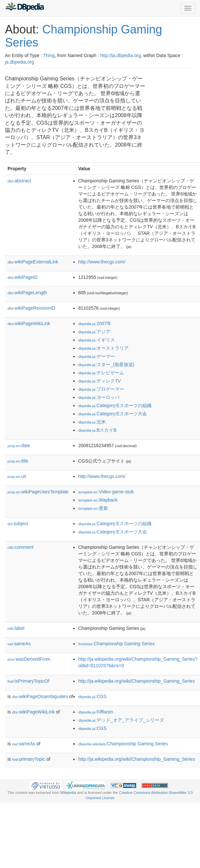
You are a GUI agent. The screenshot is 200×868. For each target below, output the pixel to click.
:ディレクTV (100, 381)
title (18, 461)
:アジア (94, 332)
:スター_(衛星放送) (106, 364)
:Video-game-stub (106, 492)
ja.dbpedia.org (19, 62)
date (19, 445)
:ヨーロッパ (99, 397)
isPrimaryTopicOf (28, 681)
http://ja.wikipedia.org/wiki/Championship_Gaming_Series (136, 681)
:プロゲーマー (101, 389)
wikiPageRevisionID (31, 308)
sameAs (19, 644)
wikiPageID (23, 277)
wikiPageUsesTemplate (38, 492)
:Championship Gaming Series (116, 644)
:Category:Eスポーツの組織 (115, 405)
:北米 (92, 422)
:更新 (93, 508)
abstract (19, 181)
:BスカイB (97, 430)
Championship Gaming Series (83, 36)
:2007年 (95, 323)
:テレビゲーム (101, 373)
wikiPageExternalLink (33, 262)
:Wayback (98, 500)
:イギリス (97, 340)
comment (20, 547)
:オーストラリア (103, 348)
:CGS (92, 696)
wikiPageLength (27, 293)
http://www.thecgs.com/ (102, 262)
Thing (49, 55)
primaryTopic (29, 759)
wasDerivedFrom (29, 659)
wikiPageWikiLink (29, 323)
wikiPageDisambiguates (40, 696)
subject (18, 524)
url (17, 476)
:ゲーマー (97, 356)
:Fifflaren (96, 712)
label (16, 628)
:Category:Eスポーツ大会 (113, 414)
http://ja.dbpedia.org (120, 55)
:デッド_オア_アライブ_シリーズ (121, 720)
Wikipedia (68, 793)
